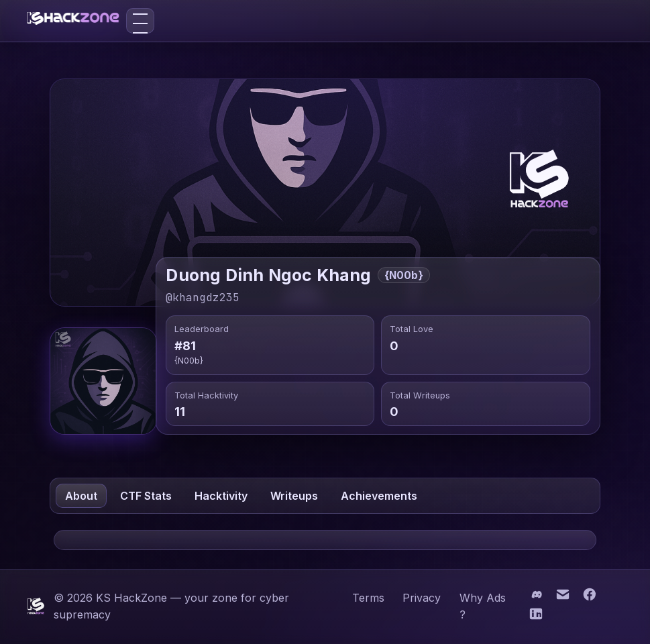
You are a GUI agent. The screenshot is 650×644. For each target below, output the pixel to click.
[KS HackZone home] (73, 21)
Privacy (422, 598)
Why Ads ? (483, 606)
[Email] (564, 597)
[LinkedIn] (536, 618)
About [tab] (81, 496)
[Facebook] (590, 597)
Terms (368, 598)
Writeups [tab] (294, 496)
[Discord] (537, 597)
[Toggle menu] (140, 21)
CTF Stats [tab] (146, 496)
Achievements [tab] (379, 496)
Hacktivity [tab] (221, 496)
